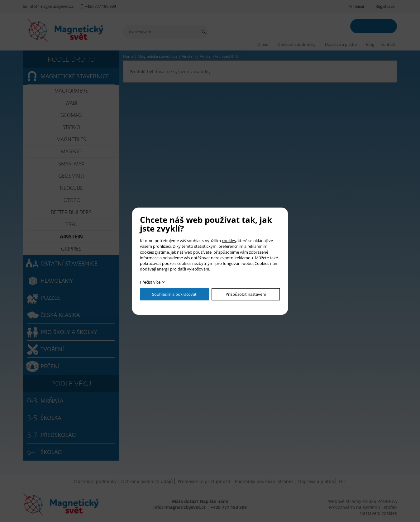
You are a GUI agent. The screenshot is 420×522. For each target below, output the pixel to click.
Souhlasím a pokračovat (174, 294)
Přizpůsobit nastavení (246, 294)
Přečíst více (150, 282)
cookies (229, 241)
